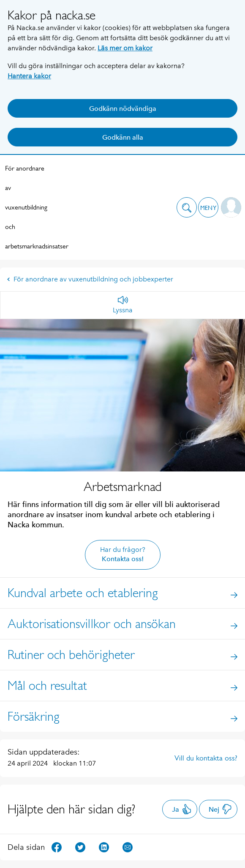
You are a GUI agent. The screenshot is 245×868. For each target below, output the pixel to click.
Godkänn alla (123, 137)
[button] (187, 207)
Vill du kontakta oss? (206, 758)
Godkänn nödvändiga (123, 109)
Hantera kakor (29, 76)
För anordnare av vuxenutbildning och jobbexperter (90, 279)
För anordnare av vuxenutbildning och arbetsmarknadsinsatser (26, 207)
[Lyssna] (123, 305)
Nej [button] (220, 809)
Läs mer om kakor (125, 48)
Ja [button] (182, 809)
